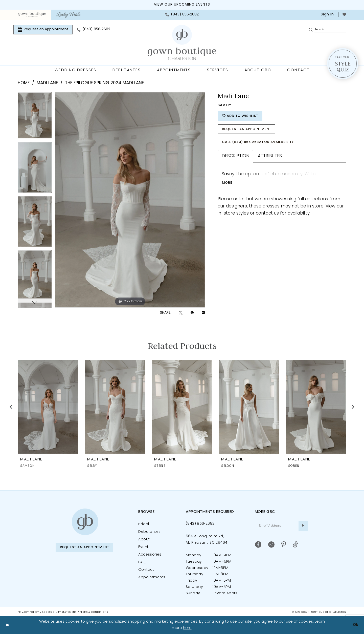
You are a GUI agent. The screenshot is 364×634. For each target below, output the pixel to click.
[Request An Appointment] (43, 30)
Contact (146, 570)
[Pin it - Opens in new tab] (192, 313)
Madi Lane (47, 83)
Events (144, 547)
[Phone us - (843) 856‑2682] (182, 15)
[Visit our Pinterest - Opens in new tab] (284, 545)
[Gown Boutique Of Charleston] (182, 43)
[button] (327, 15)
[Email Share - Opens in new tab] (203, 313)
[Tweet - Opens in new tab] (181, 313)
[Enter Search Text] (327, 30)
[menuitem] (32, 15)
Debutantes (149, 532)
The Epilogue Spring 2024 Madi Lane (104, 83)
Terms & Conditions (94, 612)
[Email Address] (281, 526)
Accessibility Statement (59, 612)
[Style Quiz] (343, 64)
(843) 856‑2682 (200, 524)
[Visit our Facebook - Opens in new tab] (258, 545)
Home (24, 83)
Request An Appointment (247, 129)
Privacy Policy (28, 612)
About (144, 540)
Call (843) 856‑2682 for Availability (258, 142)
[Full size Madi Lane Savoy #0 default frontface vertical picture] (130, 200)
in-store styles (233, 213)
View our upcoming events (182, 5)
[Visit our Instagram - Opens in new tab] (271, 545)
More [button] (227, 183)
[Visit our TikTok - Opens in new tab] (295, 545)
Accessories (150, 555)
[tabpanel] (35, 117)
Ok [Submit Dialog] (356, 625)
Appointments (152, 577)
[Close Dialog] (7, 625)
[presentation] (48, 406)
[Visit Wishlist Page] (344, 15)
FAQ (142, 562)
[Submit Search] (311, 30)
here (187, 628)
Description (235, 156)
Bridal (144, 524)
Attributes (270, 156)
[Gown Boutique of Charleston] (85, 522)
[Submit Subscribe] (303, 526)
